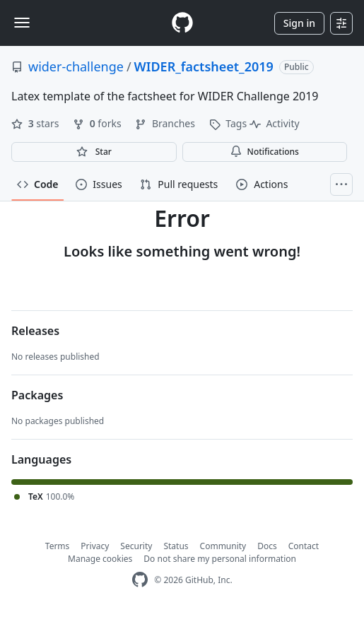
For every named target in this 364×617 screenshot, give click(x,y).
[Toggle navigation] (22, 23)
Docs (267, 546)
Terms (58, 546)
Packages (37, 395)
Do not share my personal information (220, 559)
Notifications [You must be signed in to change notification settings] (265, 152)
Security (136, 546)
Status (176, 546)
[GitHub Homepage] (140, 580)
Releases (35, 331)
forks (98, 123)
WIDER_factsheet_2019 (204, 66)
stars (36, 123)
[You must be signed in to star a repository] (94, 152)
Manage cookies (100, 559)
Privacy (95, 546)
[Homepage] (182, 23)
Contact (304, 546)
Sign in (299, 23)
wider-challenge (76, 66)
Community (223, 546)
